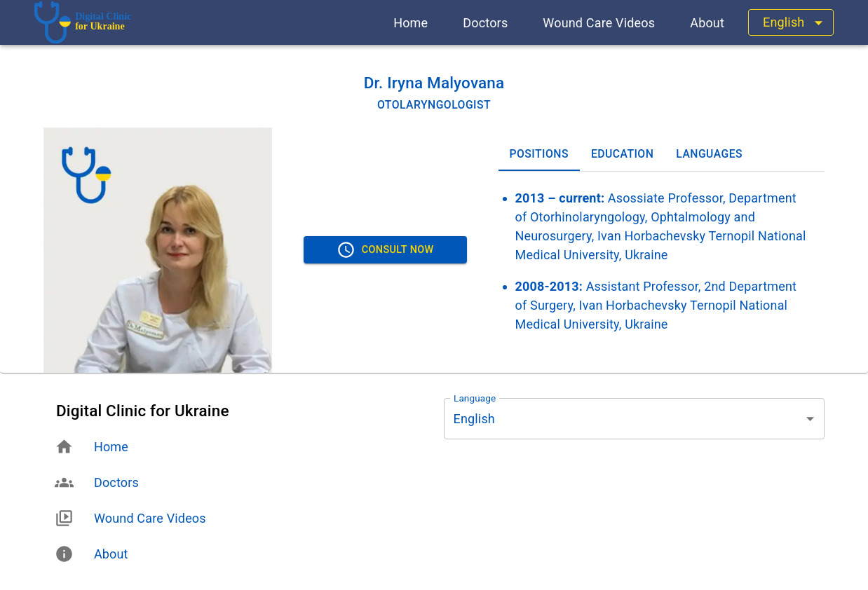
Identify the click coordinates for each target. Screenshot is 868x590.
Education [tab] (622, 154)
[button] (411, 23)
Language (475, 399)
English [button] (784, 22)
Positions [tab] (539, 154)
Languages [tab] (709, 154)
